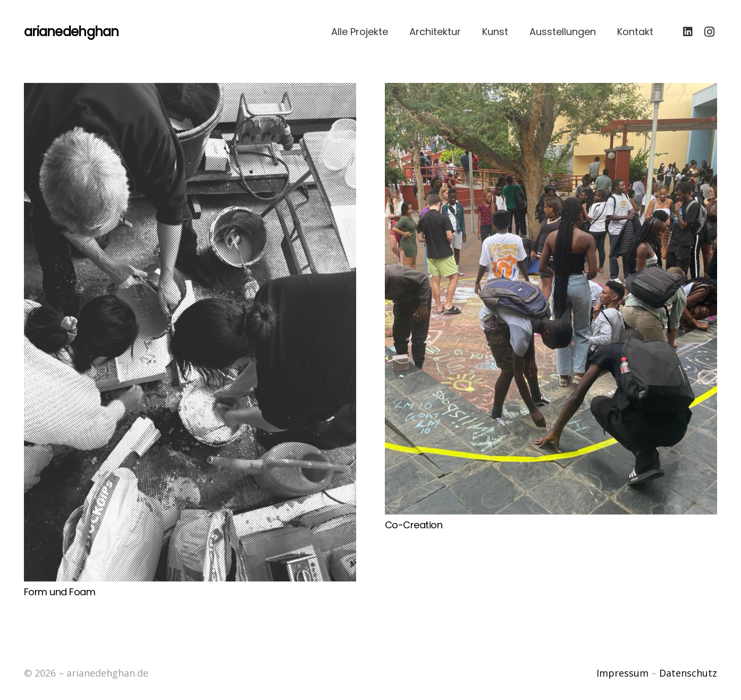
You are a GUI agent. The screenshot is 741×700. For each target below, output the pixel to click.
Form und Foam (60, 592)
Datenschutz (688, 673)
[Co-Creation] (551, 299)
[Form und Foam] (190, 332)
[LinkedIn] (688, 32)
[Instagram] (709, 32)
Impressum (622, 673)
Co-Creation (414, 525)
